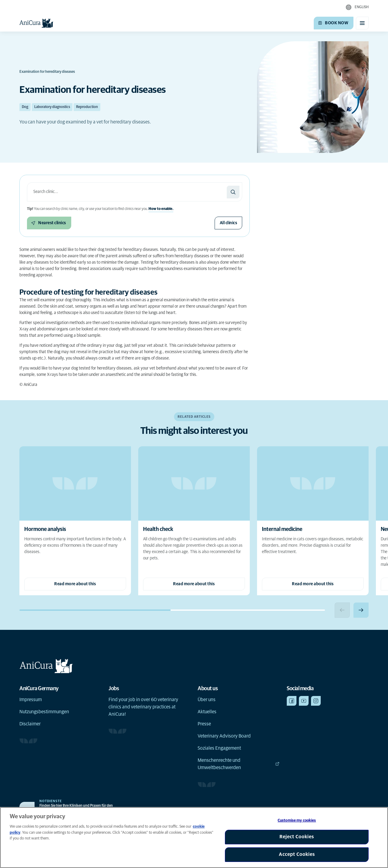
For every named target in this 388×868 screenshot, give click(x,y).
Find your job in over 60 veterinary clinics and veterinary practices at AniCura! (143, 707)
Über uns (207, 700)
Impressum (31, 700)
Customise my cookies (297, 821)
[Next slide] (361, 610)
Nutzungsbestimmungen (44, 712)
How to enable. (161, 209)
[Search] (233, 192)
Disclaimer (30, 724)
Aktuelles (207, 712)
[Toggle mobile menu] (362, 23)
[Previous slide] (342, 610)
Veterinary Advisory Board (224, 736)
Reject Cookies (297, 837)
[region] (194, 838)
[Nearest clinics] (49, 223)
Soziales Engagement (219, 748)
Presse (204, 724)
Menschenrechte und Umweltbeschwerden (239, 764)
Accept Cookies (297, 854)
